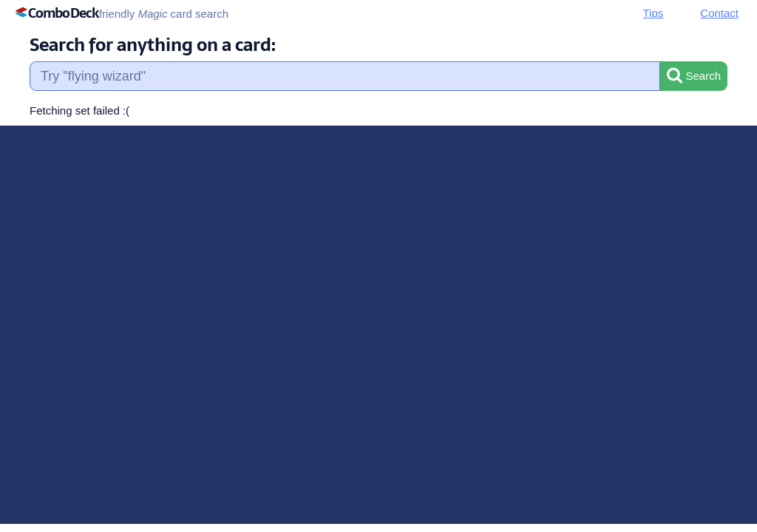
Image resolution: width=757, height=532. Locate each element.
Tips (654, 13)
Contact (719, 13)
